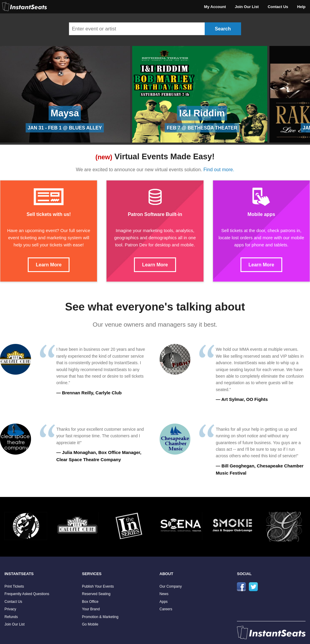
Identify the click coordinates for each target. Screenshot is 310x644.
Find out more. (219, 170)
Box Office (90, 602)
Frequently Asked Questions (27, 594)
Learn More (49, 265)
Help (301, 7)
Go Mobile (90, 624)
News (164, 594)
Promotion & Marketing (100, 617)
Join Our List (247, 7)
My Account (215, 7)
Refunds (11, 617)
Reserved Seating (96, 594)
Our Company (171, 586)
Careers (166, 609)
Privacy (10, 609)
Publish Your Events (98, 586)
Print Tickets (14, 586)
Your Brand (91, 609)
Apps (164, 602)
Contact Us (278, 7)
